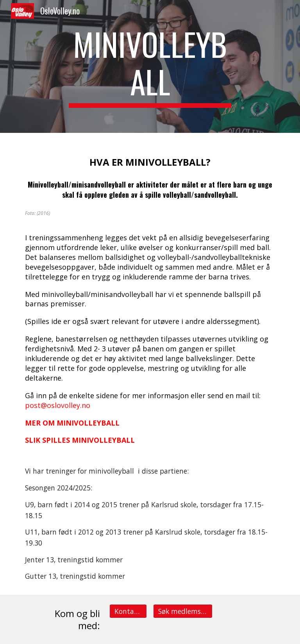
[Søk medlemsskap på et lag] (183, 611)
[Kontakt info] (128, 611)
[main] (150, 66)
